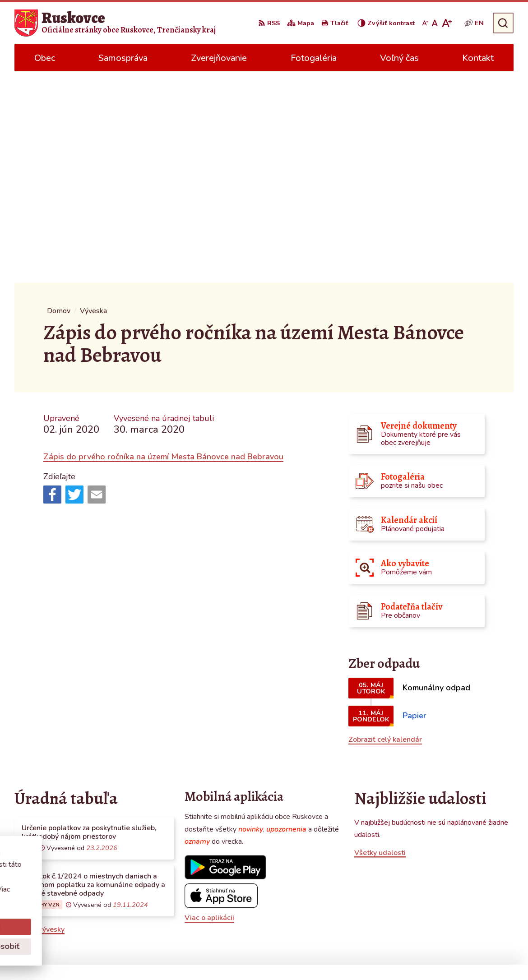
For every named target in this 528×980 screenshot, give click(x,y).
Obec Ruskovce (372, 956)
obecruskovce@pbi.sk (453, 905)
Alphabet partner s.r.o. (250, 956)
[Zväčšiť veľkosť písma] (447, 23)
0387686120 (440, 894)
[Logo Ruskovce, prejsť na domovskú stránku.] (115, 23)
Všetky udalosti (380, 641)
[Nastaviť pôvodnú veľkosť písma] (435, 23)
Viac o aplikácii (209, 706)
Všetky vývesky (39, 718)
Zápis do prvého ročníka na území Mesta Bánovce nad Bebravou (163, 245)
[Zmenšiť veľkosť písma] (425, 23)
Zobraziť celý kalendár (385, 528)
